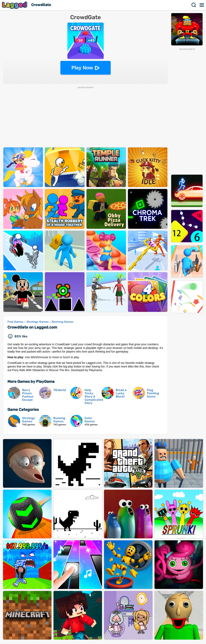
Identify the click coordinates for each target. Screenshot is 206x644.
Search (194, 5)
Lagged (15, 5)
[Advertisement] (187, 111)
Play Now (82, 68)
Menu (202, 5)
